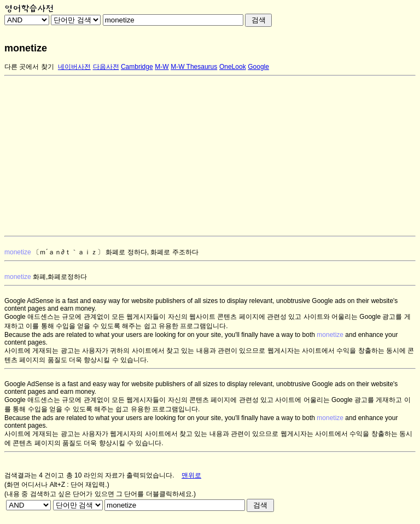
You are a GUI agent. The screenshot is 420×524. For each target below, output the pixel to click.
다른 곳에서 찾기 (29, 67)
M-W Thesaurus (194, 67)
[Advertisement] (210, 156)
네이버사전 (74, 67)
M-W (162, 67)
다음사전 (106, 67)
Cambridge (137, 67)
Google (258, 67)
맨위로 (191, 475)
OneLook (233, 67)
